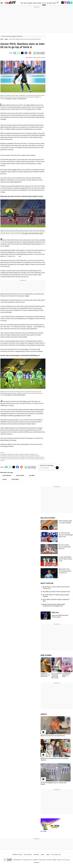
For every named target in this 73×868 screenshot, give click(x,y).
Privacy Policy (42, 860)
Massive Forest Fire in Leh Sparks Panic (53, 736)
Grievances (36, 863)
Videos (48, 855)
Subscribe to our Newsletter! (47, 465)
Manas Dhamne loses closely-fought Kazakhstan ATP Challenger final (54, 605)
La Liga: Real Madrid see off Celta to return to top (65, 559)
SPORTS (44, 3)
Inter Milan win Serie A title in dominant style (56, 592)
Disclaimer (35, 860)
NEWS (25, 3)
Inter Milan (32, 475)
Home (2, 39)
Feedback (54, 860)
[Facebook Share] (26, 53)
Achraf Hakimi (15, 479)
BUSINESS (30, 3)
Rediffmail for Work (17, 855)
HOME (22, 3)
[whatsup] (71, 3)
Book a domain (28, 855)
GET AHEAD (49, 3)
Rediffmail (36, 855)
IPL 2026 (43, 831)
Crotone (4, 479)
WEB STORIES (46, 655)
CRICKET (39, 3)
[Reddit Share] (30, 53)
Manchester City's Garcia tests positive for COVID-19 (65, 571)
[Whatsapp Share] (18, 53)
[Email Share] (14, 53)
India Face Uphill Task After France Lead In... (60, 616)
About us (60, 860)
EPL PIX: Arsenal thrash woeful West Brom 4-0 (65, 547)
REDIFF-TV (55, 3)
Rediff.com (19, 860)
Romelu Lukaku (20, 475)
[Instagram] (65, 3)
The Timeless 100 (56, 855)
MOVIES (35, 3)
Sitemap (49, 860)
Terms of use (66, 860)
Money (43, 855)
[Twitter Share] (22, 53)
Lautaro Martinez (7, 475)
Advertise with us (27, 860)
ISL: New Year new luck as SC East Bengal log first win (66, 535)
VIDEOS (44, 714)
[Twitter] (62, 3)
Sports (6, 39)
